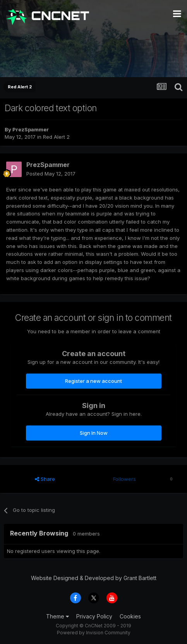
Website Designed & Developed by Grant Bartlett (94, 578)
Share (45, 479)
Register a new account (93, 381)
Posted (51, 174)
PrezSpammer (31, 129)
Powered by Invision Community (94, 633)
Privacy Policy (94, 616)
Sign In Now (94, 433)
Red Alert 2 (56, 137)
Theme (57, 616)
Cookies (130, 616)
